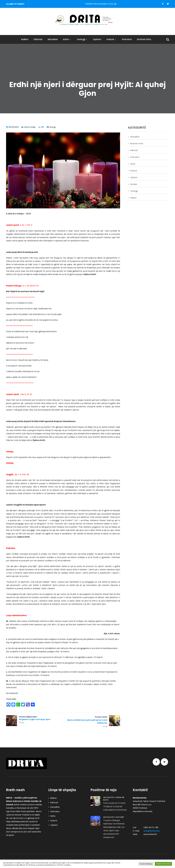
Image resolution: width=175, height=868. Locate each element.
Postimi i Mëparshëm (35, 718)
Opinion (97, 39)
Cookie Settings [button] (146, 864)
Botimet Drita (144, 39)
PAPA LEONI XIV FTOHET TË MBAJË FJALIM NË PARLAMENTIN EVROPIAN (115, 807)
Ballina (25, 39)
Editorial (38, 39)
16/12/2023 (14, 127)
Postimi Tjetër (92, 720)
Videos (133, 198)
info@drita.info (152, 831)
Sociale (134, 184)
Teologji (82, 39)
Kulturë (112, 39)
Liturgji (52, 127)
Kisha (67, 39)
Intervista (127, 39)
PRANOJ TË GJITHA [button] (163, 864)
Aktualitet (53, 39)
